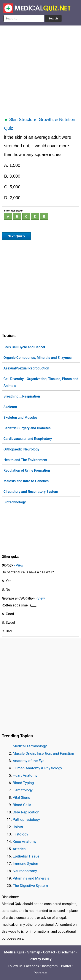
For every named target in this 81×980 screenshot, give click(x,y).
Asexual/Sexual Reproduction (26, 368)
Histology (21, 834)
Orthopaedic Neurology (21, 449)
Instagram (50, 966)
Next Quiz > (16, 236)
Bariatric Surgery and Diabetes (27, 428)
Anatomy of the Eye (29, 761)
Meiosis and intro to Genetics (26, 481)
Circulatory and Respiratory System (31, 492)
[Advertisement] (40, 68)
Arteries (19, 849)
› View (18, 565)
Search (53, 18)
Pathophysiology (26, 819)
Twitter (66, 966)
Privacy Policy (40, 959)
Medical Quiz (14, 952)
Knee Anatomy (25, 842)
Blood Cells (22, 805)
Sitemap (34, 952)
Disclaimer (66, 952)
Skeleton (10, 407)
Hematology (23, 790)
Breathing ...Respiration (22, 396)
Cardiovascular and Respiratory (28, 439)
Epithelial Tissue (26, 856)
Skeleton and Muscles (21, 418)
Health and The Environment (25, 460)
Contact (49, 952)
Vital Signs (21, 797)
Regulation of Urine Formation (27, 470)
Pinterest (41, 973)
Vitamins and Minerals (31, 878)
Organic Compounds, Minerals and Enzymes (37, 358)
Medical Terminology (30, 746)
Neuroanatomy (25, 871)
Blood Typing (23, 783)
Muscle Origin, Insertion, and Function (43, 753)
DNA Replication (26, 812)
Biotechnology (15, 502)
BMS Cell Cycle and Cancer (24, 347)
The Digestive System (30, 886)
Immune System (26, 864)
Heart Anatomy (25, 775)
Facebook (32, 966)
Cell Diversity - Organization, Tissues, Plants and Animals (41, 382)
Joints (18, 827)
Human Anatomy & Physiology (37, 768)
